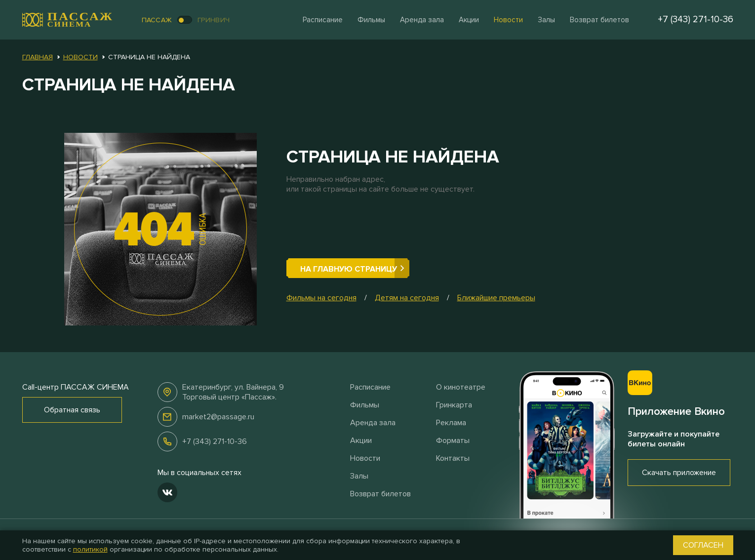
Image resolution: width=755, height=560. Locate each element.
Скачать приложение (679, 473)
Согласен (703, 545)
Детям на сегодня (407, 298)
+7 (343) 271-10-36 (215, 441)
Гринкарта (454, 405)
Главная (38, 57)
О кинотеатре (461, 387)
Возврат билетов (599, 20)
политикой (90, 549)
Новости (508, 20)
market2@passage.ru (218, 417)
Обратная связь (72, 410)
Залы (546, 20)
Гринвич (214, 20)
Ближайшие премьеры (496, 298)
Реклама (451, 423)
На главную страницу (349, 269)
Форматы (453, 440)
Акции (469, 20)
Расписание (323, 20)
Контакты (453, 458)
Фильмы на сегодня (321, 298)
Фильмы (371, 20)
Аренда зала (422, 20)
